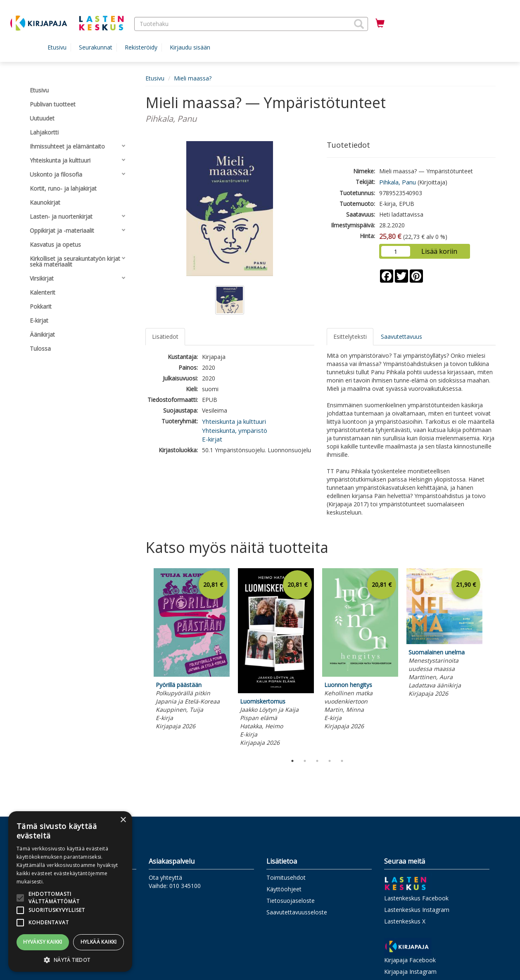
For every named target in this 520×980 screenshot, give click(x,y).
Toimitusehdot (286, 877)
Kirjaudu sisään (190, 47)
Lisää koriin (439, 251)
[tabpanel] (192, 651)
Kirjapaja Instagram (410, 972)
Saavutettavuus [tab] (401, 337)
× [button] (123, 820)
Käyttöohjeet (284, 889)
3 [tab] (317, 761)
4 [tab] (330, 761)
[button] (359, 24)
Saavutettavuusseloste (297, 912)
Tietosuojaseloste (291, 901)
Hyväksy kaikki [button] (43, 942)
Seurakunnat (96, 47)
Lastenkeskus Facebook (416, 898)
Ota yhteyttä (165, 877)
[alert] (70, 891)
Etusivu (57, 47)
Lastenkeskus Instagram (417, 910)
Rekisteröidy (141, 47)
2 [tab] (305, 761)
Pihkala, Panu (398, 182)
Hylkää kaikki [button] (99, 942)
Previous (143, 659)
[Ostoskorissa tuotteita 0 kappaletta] (380, 24)
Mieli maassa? (193, 78)
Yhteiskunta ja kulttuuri (234, 421)
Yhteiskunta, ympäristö (235, 430)
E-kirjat (212, 439)
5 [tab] (342, 761)
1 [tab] (292, 761)
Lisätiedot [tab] (165, 337)
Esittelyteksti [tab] (350, 337)
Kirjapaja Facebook (410, 960)
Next (492, 659)
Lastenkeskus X (405, 921)
